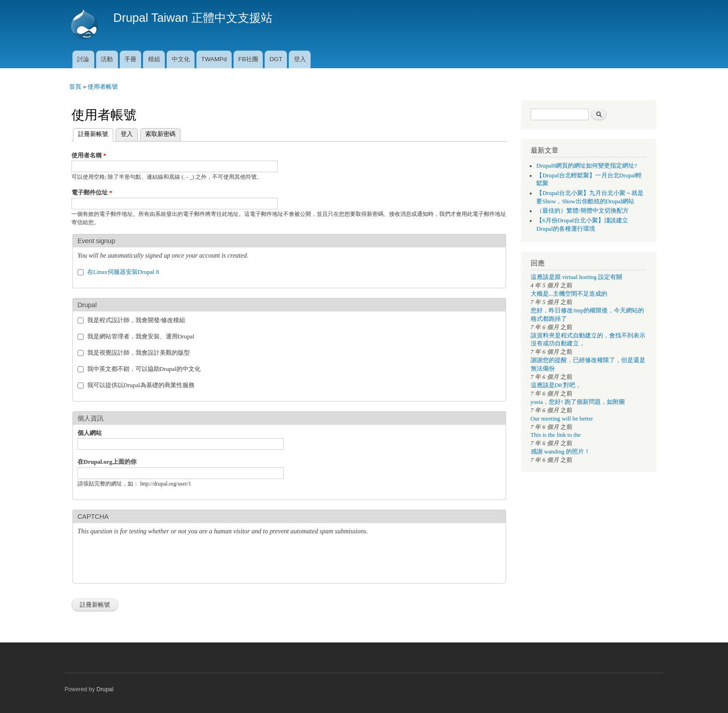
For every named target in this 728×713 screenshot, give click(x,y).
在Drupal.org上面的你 (107, 462)
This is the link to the (556, 435)
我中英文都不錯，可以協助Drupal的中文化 (144, 369)
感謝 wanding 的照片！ (560, 452)
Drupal (105, 689)
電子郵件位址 (92, 192)
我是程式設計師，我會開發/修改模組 (136, 320)
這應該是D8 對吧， (556, 385)
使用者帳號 (103, 87)
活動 (107, 59)
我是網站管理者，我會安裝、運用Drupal (141, 336)
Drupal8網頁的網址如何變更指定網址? (587, 166)
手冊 (130, 59)
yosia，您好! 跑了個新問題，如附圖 (578, 402)
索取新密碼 (160, 134)
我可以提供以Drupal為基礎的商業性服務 (141, 385)
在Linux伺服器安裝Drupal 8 (123, 272)
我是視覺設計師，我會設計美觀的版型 (139, 353)
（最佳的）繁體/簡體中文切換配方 (582, 211)
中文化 (181, 59)
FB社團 (248, 59)
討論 (83, 59)
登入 (300, 59)
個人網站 (90, 433)
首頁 (75, 87)
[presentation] (148, 560)
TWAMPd (214, 59)
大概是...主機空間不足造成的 (569, 294)
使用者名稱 (89, 155)
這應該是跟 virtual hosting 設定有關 (577, 277)
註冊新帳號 (91, 133)
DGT (276, 59)
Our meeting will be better (562, 419)
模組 (154, 59)
